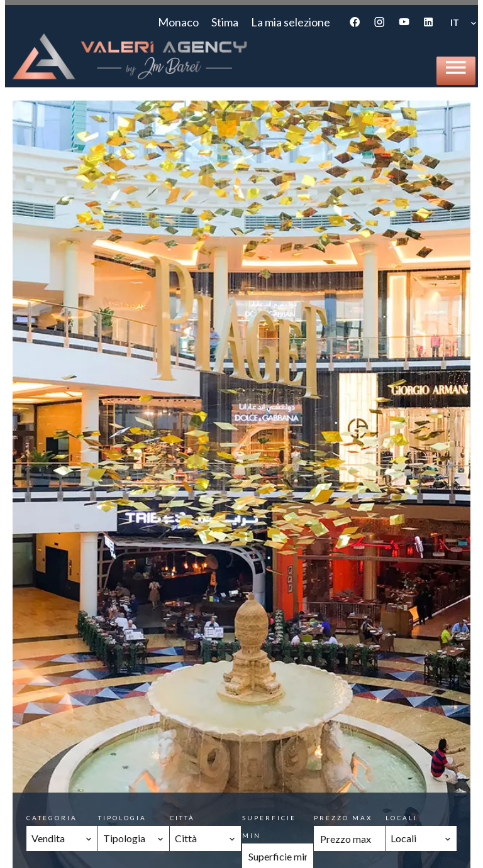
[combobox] (62, 838)
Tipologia (122, 818)
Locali (402, 818)
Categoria (52, 818)
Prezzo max (343, 818)
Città (182, 818)
